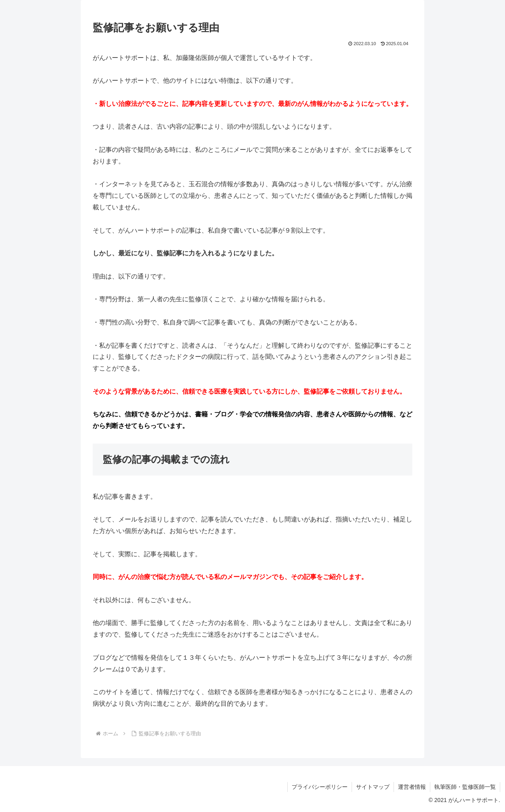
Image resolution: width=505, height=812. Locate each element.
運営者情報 (412, 787)
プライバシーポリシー (320, 787)
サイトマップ (373, 787)
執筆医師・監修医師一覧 (465, 787)
